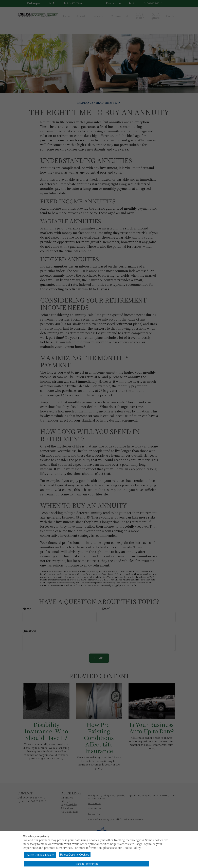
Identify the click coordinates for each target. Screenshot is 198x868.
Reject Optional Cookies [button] (95, 860)
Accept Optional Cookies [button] (47, 861)
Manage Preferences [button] (142, 861)
